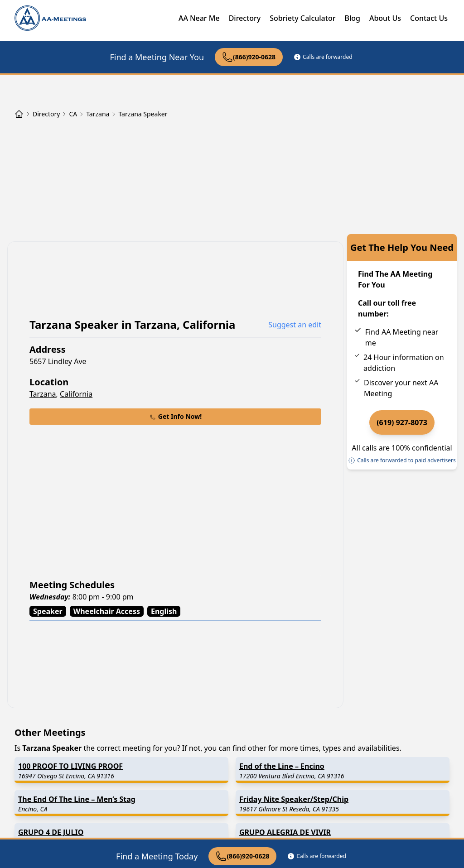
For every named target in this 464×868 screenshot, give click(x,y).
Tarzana (43, 394)
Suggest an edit (295, 325)
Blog (352, 18)
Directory (245, 18)
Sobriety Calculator (302, 18)
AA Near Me (199, 18)
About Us (385, 18)
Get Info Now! (175, 416)
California (76, 394)
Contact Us (429, 18)
